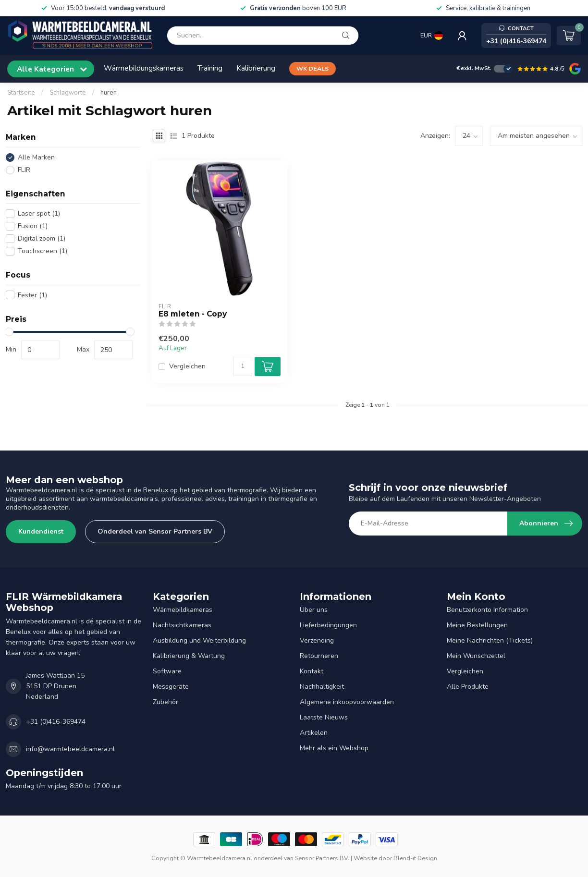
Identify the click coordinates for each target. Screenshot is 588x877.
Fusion (33, 226)
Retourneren (319, 656)
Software (167, 671)
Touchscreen (43, 251)
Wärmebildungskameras (144, 68)
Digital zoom (42, 238)
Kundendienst (41, 531)
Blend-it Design (415, 858)
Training (210, 68)
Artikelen (314, 733)
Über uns (314, 610)
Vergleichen (187, 366)
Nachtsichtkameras (182, 625)
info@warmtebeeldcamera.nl (70, 749)
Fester (32, 295)
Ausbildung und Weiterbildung (199, 640)
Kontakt (312, 671)
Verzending (317, 640)
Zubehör (165, 702)
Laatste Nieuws (324, 717)
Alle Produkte (468, 687)
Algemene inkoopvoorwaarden (347, 702)
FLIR (24, 170)
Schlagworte (68, 93)
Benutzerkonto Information (487, 610)
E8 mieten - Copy (193, 314)
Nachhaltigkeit (322, 687)
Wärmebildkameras (183, 610)
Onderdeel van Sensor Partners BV (155, 531)
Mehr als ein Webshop (334, 748)
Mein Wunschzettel (476, 656)
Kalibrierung (256, 68)
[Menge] (243, 366)
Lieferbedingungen (328, 625)
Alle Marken (36, 157)
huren (109, 93)
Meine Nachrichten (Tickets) (490, 640)
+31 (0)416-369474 (56, 722)
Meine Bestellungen (477, 625)
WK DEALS (312, 68)
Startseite (21, 93)
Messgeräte (171, 687)
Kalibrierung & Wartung (189, 656)
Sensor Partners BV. (322, 858)
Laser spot (39, 213)
